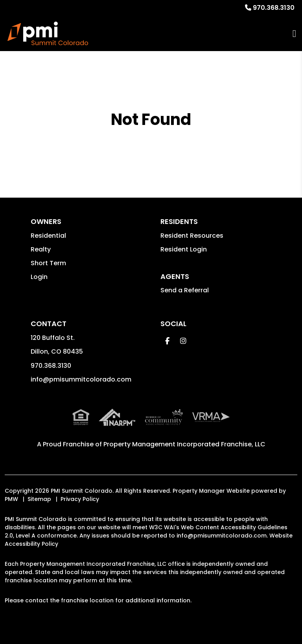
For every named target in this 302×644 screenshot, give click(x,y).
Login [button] (39, 277)
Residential (48, 236)
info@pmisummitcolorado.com (81, 379)
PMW (11, 499)
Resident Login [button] (184, 249)
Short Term (48, 263)
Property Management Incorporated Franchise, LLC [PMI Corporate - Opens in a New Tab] (184, 444)
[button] (167, 341)
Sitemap (39, 499)
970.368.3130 (274, 8)
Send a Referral (185, 290)
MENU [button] (294, 34)
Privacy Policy (80, 499)
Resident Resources (192, 236)
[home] (48, 33)
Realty (41, 249)
